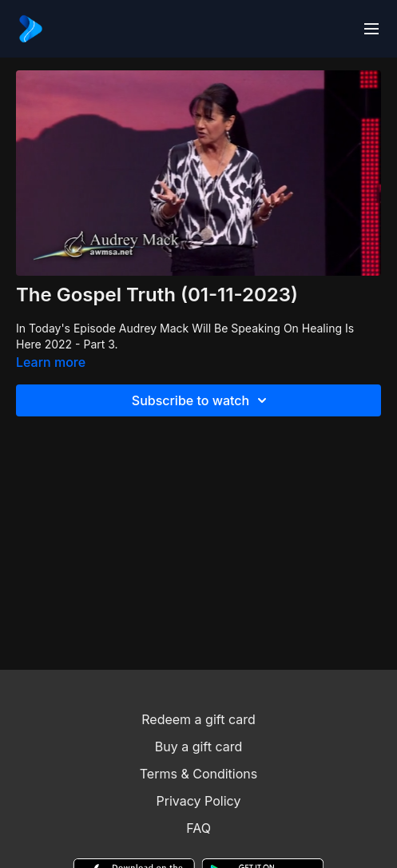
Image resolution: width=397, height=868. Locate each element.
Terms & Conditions (198, 774)
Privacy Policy (199, 801)
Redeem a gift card (198, 719)
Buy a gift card (199, 747)
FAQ (198, 828)
